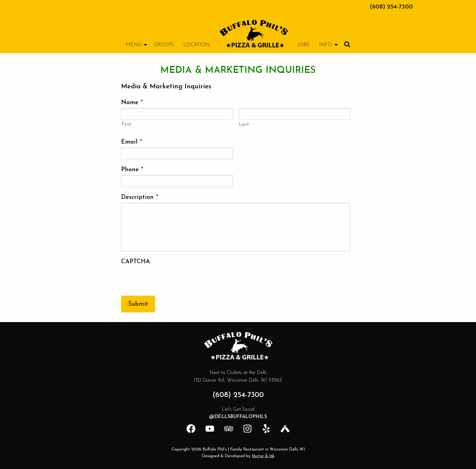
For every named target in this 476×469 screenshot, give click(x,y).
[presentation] (167, 279)
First (126, 124)
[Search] (347, 44)
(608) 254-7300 (391, 7)
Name (132, 103)
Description (140, 197)
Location (197, 45)
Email (132, 142)
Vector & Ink (263, 456)
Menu (134, 45)
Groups (164, 45)
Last (244, 124)
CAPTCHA (136, 262)
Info (326, 45)
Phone (132, 170)
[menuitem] (254, 34)
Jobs (303, 45)
